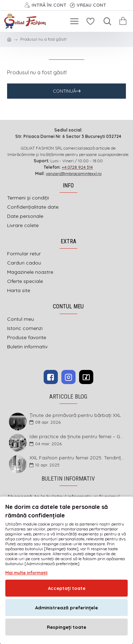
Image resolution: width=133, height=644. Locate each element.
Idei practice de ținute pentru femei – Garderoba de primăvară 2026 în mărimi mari (77, 437)
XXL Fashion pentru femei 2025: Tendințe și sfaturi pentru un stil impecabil (77, 458)
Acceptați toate (67, 588)
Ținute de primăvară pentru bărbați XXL (75, 415)
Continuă (64, 91)
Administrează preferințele (66, 608)
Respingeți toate (66, 627)
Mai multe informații (26, 573)
